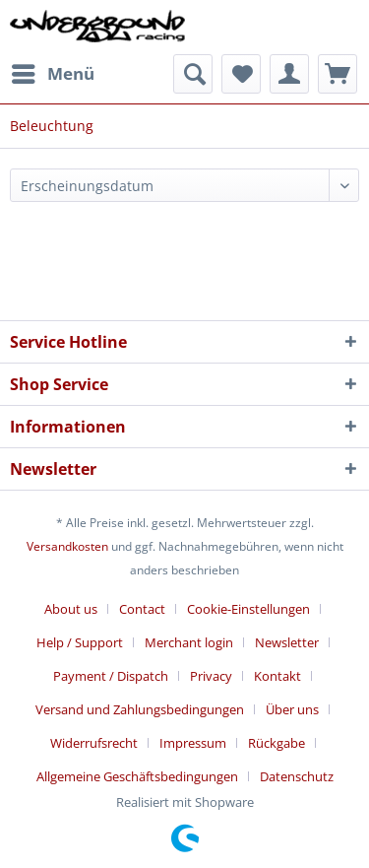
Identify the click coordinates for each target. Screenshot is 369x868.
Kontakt (277, 676)
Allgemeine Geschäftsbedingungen (137, 776)
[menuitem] (52, 74)
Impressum (193, 743)
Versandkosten (67, 546)
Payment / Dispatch (111, 676)
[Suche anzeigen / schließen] (193, 74)
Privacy (211, 676)
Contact (142, 609)
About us (71, 609)
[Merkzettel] (241, 74)
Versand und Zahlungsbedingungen (140, 709)
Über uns (292, 709)
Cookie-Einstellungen (248, 609)
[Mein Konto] (289, 74)
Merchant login (189, 642)
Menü (53, 71)
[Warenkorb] (338, 74)
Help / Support (80, 642)
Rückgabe (277, 743)
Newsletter (287, 642)
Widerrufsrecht (94, 743)
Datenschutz (297, 776)
